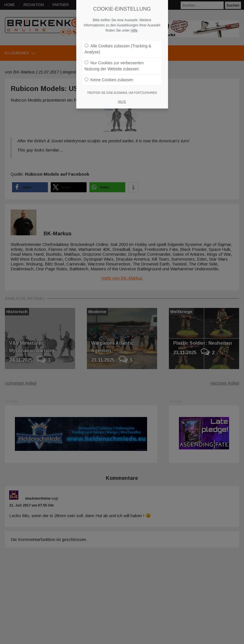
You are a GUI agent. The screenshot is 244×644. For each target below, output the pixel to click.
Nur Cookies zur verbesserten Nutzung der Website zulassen (114, 63)
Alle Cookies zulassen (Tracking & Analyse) (118, 46)
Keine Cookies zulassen (109, 77)
